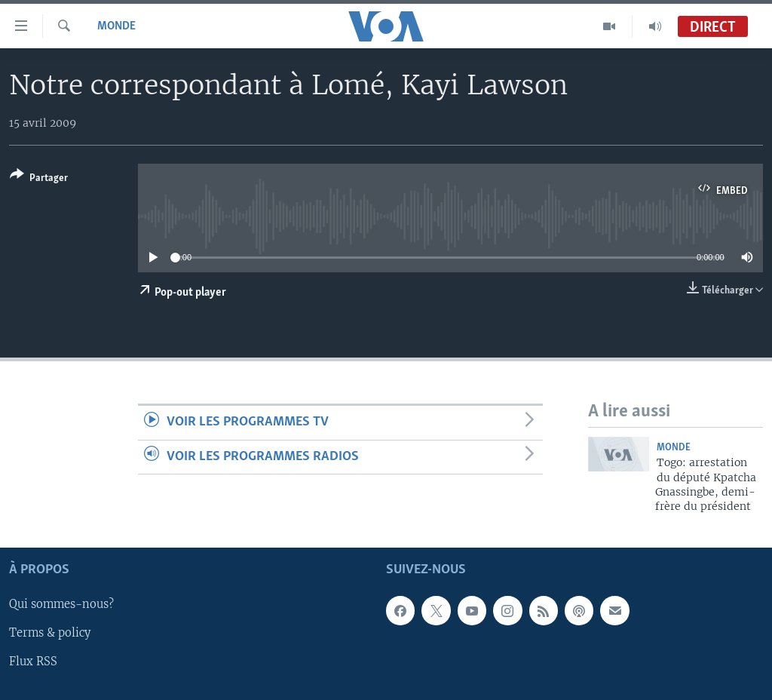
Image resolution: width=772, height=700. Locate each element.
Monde (116, 26)
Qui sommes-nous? (61, 604)
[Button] (39, 179)
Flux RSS (33, 662)
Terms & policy (50, 633)
